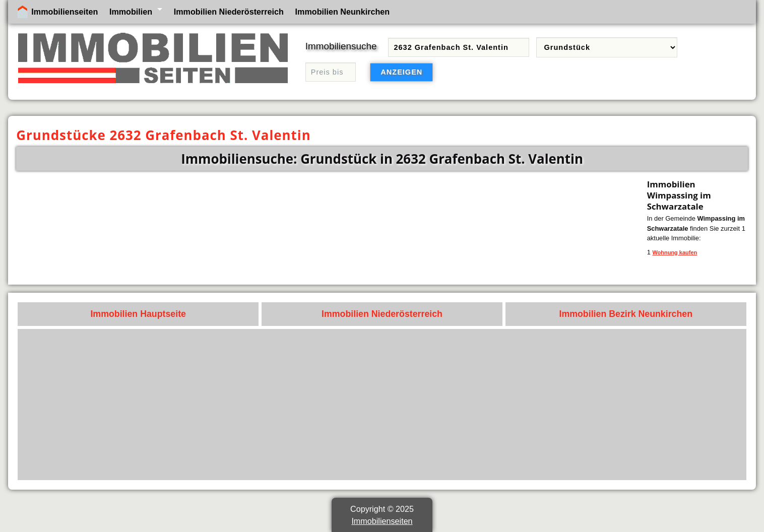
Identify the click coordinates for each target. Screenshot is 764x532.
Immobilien (131, 12)
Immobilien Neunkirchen (343, 12)
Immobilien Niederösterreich (229, 12)
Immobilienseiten (65, 12)
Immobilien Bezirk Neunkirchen (626, 314)
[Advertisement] (439, 405)
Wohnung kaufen (675, 252)
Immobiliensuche (341, 46)
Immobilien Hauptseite (138, 314)
